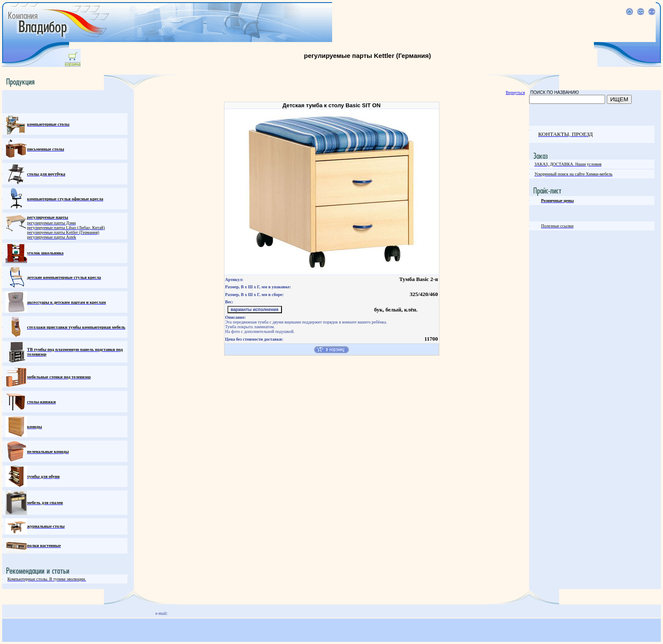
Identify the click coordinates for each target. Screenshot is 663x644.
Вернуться (515, 92)
